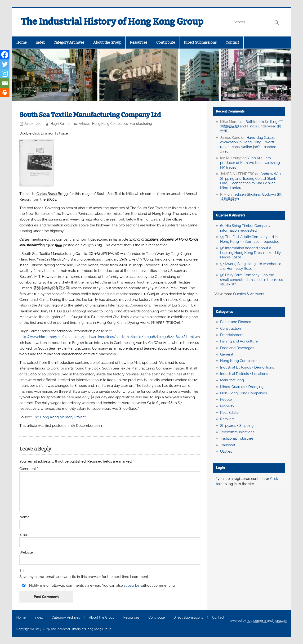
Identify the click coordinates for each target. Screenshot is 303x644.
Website (26, 552)
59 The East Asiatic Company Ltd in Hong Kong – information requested (250, 239)
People (226, 400)
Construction (231, 329)
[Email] (5, 83)
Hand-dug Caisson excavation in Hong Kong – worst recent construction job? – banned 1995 (248, 145)
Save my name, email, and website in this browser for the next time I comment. (84, 577)
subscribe (132, 585)
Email (25, 535)
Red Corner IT (257, 621)
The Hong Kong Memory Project (59, 417)
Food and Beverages (237, 348)
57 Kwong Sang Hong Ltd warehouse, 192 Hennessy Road (251, 266)
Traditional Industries (237, 438)
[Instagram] (5, 74)
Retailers (227, 419)
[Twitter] (5, 64)
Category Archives (69, 42)
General (227, 354)
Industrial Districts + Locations (244, 374)
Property (227, 406)
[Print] (5, 93)
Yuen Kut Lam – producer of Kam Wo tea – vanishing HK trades (250, 163)
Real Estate (229, 413)
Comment (29, 469)
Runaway (280, 621)
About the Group (107, 42)
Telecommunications (237, 432)
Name (26, 517)
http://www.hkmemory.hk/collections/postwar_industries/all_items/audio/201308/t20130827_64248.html (107, 337)
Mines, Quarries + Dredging (242, 387)
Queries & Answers (231, 215)
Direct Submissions (200, 42)
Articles (85, 124)
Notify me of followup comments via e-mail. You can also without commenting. (98, 585)
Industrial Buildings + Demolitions (247, 367)
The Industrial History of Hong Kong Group (112, 22)
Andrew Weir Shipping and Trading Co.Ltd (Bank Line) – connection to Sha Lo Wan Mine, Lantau (251, 181)
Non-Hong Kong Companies (243, 393)
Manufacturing (141, 124)
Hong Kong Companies (110, 124)
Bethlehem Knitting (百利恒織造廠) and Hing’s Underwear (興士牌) (252, 126)
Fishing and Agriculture (239, 341)
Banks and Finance (236, 322)
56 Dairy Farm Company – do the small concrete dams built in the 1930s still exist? (252, 280)
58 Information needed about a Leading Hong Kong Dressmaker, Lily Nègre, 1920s (250, 253)
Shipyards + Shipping (237, 426)
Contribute (166, 42)
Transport (228, 445)
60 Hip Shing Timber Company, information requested (245, 228)
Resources (139, 42)
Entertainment (232, 335)
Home (21, 42)
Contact (232, 42)
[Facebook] (5, 55)
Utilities (226, 451)
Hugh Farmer (60, 124)
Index (40, 42)
